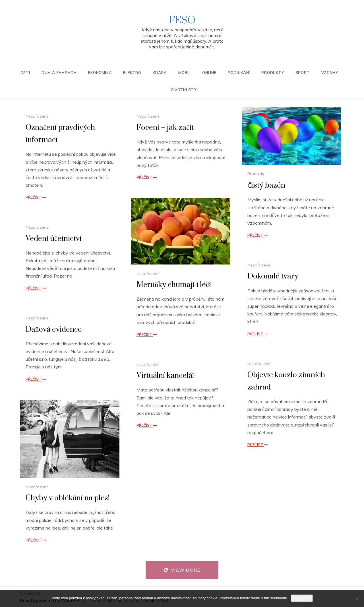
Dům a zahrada (59, 73)
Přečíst (36, 197)
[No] (357, 599)
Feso (182, 20)
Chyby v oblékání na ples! (68, 498)
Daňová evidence (54, 330)
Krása (160, 73)
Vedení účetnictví (54, 239)
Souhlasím (302, 598)
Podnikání (239, 73)
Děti (25, 73)
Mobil (185, 73)
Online (209, 73)
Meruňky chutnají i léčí (174, 285)
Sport (303, 73)
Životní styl (185, 90)
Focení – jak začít (165, 128)
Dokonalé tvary (273, 276)
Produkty (273, 73)
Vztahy (330, 73)
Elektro (132, 73)
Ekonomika (100, 73)
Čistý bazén (266, 185)
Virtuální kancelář (166, 376)
